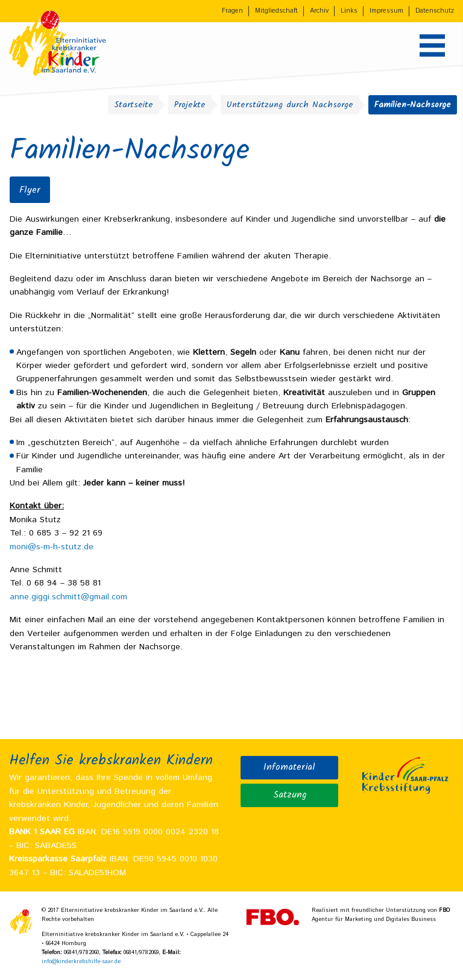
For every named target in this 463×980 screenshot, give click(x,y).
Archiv (319, 11)
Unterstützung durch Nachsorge (290, 105)
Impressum (386, 11)
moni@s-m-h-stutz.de (52, 547)
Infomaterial (289, 767)
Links (349, 11)
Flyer (30, 190)
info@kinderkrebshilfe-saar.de (81, 962)
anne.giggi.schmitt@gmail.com (68, 597)
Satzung (290, 795)
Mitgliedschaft (276, 11)
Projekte (190, 105)
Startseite (134, 105)
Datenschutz (435, 11)
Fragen (232, 11)
